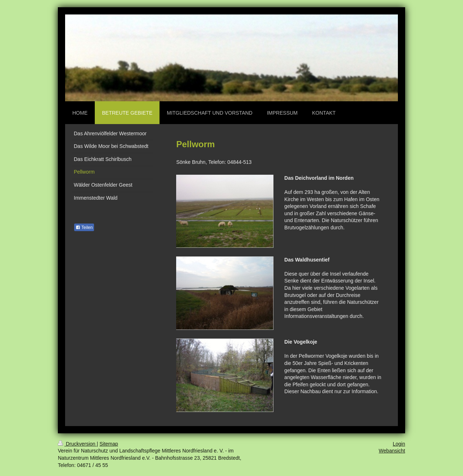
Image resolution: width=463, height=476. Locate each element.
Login (399, 444)
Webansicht (392, 451)
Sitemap (109, 444)
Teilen (84, 228)
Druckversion (77, 444)
